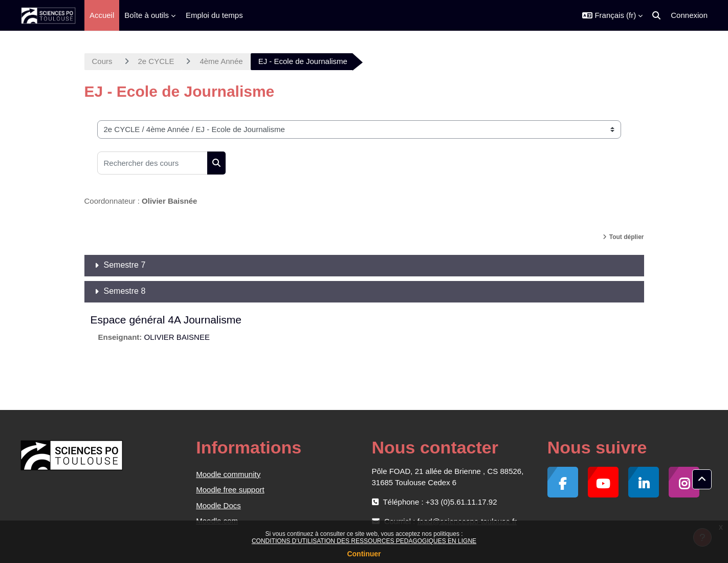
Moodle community (228, 474)
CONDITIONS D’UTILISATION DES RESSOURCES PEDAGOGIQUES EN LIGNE (364, 541)
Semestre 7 (125, 265)
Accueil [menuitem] (102, 15)
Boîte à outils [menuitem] (147, 15)
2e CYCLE (156, 61)
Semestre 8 (125, 291)
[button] (612, 15)
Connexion (689, 15)
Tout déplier (627, 237)
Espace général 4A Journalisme (166, 320)
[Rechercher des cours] (152, 163)
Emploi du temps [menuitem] (214, 15)
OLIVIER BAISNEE (177, 337)
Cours (102, 61)
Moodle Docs (218, 505)
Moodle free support (230, 490)
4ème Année (221, 61)
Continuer (364, 554)
